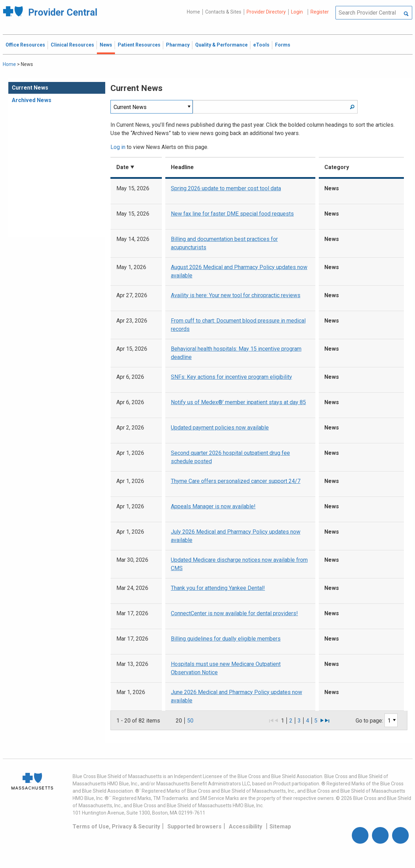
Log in (118, 147)
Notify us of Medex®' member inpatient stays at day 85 (238, 402)
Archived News (32, 100)
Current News (30, 88)
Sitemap (280, 827)
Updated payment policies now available (220, 428)
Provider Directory (266, 12)
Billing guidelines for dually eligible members (226, 639)
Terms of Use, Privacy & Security (116, 827)
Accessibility (246, 827)
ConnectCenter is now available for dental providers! (234, 613)
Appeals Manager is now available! (213, 506)
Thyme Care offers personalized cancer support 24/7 (236, 481)
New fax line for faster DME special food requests (232, 214)
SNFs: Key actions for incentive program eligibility (231, 377)
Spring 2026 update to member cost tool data (226, 188)
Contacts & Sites (223, 12)
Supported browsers (194, 827)
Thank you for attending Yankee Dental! (218, 588)
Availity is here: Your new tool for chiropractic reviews (236, 295)
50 (190, 721)
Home (193, 12)
